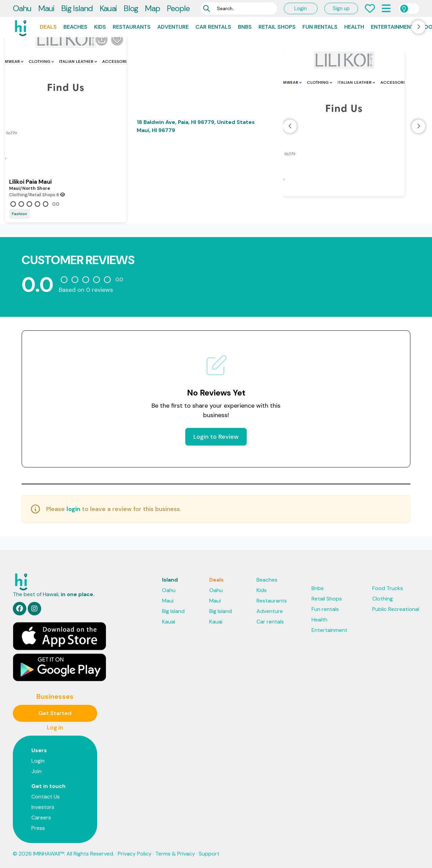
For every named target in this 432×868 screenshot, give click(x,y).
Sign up (341, 8)
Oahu (22, 8)
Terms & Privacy (175, 854)
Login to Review (216, 437)
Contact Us (46, 797)
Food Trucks (388, 588)
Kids (100, 27)
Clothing (383, 599)
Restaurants (132, 27)
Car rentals (213, 27)
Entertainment (393, 27)
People (178, 8)
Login (301, 8)
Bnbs (245, 27)
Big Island (77, 8)
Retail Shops (277, 27)
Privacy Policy (135, 854)
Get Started (55, 713)
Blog (131, 8)
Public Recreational (396, 609)
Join (36, 771)
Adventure (173, 27)
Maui (46, 8)
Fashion (19, 214)
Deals (48, 27)
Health (354, 27)
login (73, 509)
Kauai (108, 8)
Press (38, 828)
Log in (55, 727)
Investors (43, 807)
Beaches (75, 27)
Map (152, 8)
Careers (41, 818)
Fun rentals (320, 27)
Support (209, 854)
